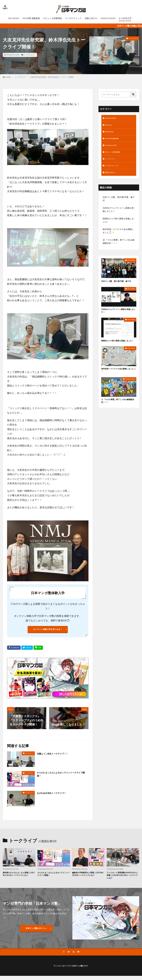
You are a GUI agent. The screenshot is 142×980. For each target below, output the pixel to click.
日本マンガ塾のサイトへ (36, 932)
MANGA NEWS (108, 18)
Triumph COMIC (113, 148)
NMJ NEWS (14, 18)
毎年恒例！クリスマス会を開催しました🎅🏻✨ (118, 237)
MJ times (109, 126)
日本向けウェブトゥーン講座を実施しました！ (118, 216)
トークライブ (125, 18)
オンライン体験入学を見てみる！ (48, 630)
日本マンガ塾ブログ (80, 970)
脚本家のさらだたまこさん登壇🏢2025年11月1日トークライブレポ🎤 (19, 878)
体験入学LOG (91, 18)
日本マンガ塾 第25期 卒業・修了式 (119, 205)
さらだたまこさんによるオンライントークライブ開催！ (62, 777)
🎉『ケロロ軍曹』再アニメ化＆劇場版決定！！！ (118, 248)
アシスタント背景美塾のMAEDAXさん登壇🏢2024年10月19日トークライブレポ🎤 (123, 878)
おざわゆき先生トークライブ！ (56, 794)
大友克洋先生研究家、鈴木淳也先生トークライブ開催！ (52, 77)
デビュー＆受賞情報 (52, 18)
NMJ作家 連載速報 (31, 18)
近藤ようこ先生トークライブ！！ (58, 755)
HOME (8, 77)
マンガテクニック (73, 18)
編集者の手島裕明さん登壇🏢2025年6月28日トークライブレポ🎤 (88, 878)
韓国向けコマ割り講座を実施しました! (118, 226)
